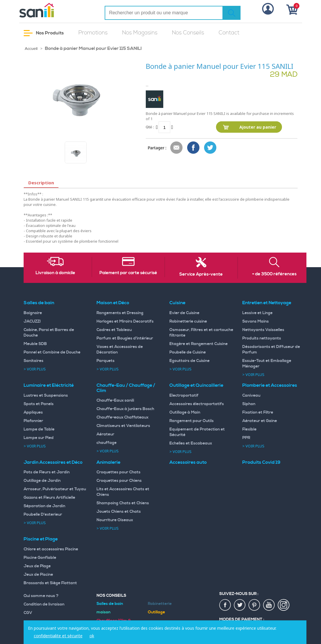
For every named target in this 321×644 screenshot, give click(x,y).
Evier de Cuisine (184, 313)
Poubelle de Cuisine (188, 352)
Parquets (106, 361)
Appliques (33, 412)
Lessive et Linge (257, 313)
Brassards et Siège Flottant (50, 583)
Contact (229, 33)
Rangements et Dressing (120, 313)
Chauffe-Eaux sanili (115, 400)
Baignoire (33, 313)
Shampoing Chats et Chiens (123, 503)
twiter (240, 605)
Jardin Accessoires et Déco (53, 462)
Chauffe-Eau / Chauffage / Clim (126, 388)
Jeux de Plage (37, 566)
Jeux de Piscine (38, 575)
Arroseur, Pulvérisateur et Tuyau (55, 489)
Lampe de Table (39, 429)
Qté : (150, 127)
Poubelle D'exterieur (43, 514)
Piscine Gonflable (40, 558)
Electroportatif (184, 395)
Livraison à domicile (55, 273)
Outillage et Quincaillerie (196, 385)
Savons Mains (256, 321)
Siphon (249, 404)
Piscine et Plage (41, 539)
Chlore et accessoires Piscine (51, 549)
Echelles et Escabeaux (191, 443)
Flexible (249, 429)
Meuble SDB (35, 344)
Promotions (93, 33)
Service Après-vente (201, 274)
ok (92, 636)
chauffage (107, 443)
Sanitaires (34, 361)
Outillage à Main (185, 412)
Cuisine (177, 303)
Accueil (31, 49)
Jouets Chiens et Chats (119, 512)
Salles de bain (39, 303)
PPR (246, 438)
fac (225, 605)
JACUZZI (32, 321)
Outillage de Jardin (42, 481)
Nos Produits (44, 33)
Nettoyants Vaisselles (263, 330)
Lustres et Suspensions (46, 395)
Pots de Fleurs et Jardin (47, 472)
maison (104, 612)
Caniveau (251, 395)
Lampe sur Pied (39, 438)
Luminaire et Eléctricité (49, 385)
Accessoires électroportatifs (197, 404)
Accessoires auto (188, 462)
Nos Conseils (188, 33)
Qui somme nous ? (41, 596)
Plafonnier (33, 421)
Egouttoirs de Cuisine (190, 361)
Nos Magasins (140, 33)
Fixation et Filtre (258, 412)
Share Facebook (194, 148)
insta (284, 605)
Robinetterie (160, 604)
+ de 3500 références (274, 274)
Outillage (156, 612)
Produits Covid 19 (261, 462)
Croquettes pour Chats (119, 472)
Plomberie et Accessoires (270, 385)
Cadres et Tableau (114, 330)
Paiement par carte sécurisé (128, 273)
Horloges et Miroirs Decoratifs (125, 321)
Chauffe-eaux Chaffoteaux (122, 417)
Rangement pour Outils (192, 421)
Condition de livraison (44, 604)
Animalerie (108, 462)
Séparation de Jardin (44, 506)
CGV (28, 613)
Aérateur (105, 434)
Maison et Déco (113, 303)
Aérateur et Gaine (260, 421)
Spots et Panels (39, 404)
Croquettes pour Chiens (119, 481)
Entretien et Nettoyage (267, 303)
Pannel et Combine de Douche (52, 352)
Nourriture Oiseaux (115, 520)
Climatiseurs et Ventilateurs (123, 426)
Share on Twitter (211, 148)
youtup (269, 605)
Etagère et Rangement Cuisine (199, 344)
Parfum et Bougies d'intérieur (125, 338)
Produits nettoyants (262, 338)
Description (41, 183)
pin (255, 605)
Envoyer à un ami (177, 148)
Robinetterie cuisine (188, 321)
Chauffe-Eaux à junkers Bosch (125, 409)
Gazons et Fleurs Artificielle (49, 498)
